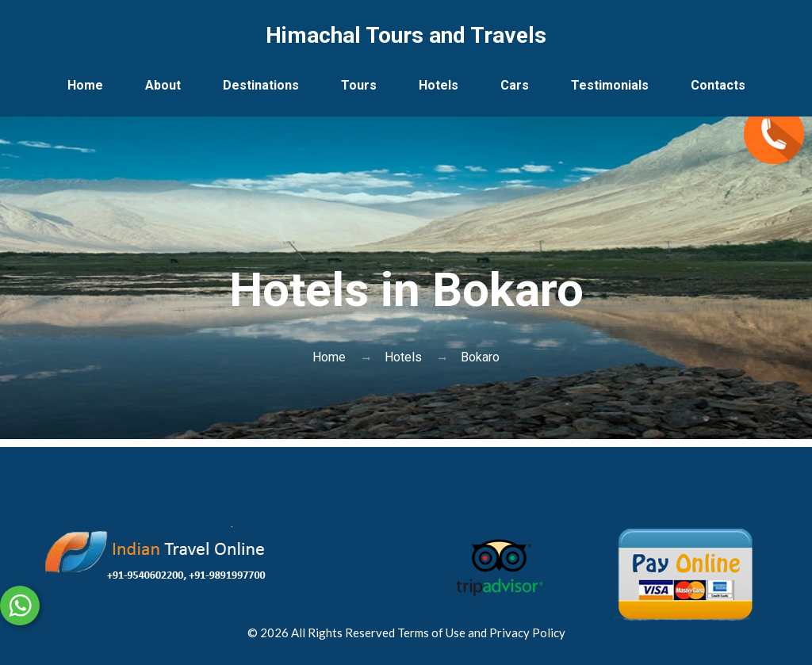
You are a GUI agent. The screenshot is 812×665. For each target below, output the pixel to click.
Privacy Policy (527, 633)
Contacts (718, 85)
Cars (515, 85)
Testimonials (610, 85)
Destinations (261, 85)
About (163, 85)
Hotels (439, 85)
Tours (359, 85)
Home (85, 85)
